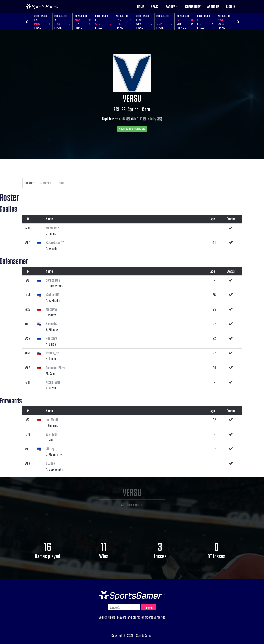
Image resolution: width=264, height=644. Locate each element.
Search (149, 608)
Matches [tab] (46, 183)
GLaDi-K (137, 119)
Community (193, 7)
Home (141, 7)
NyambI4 (120, 119)
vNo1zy (152, 119)
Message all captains (132, 129)
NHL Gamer (43, 7)
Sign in (232, 7)
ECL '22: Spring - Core (132, 109)
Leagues (172, 7)
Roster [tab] (30, 183)
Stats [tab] (61, 183)
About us (213, 7)
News (154, 7)
